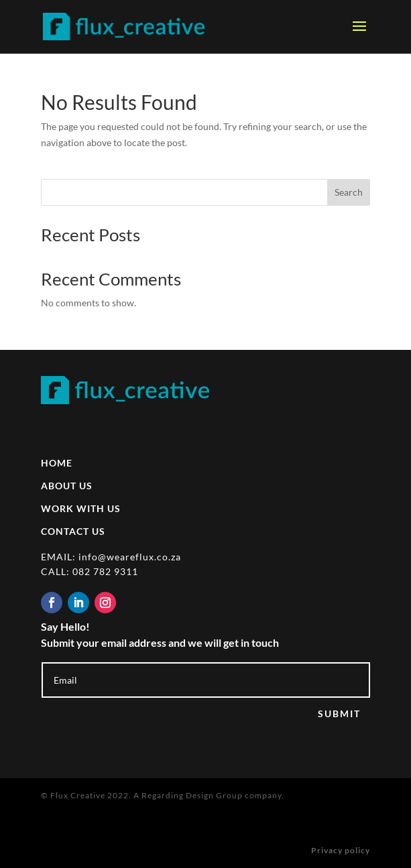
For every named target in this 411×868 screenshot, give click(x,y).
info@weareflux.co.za (130, 557)
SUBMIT (339, 714)
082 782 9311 (105, 571)
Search (349, 192)
